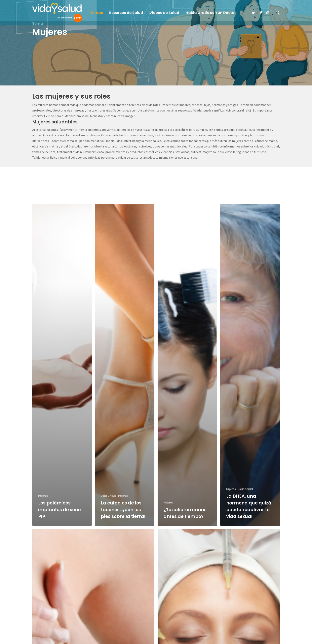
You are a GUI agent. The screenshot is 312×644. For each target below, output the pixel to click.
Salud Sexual (245, 496)
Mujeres (43, 502)
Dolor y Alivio (109, 502)
